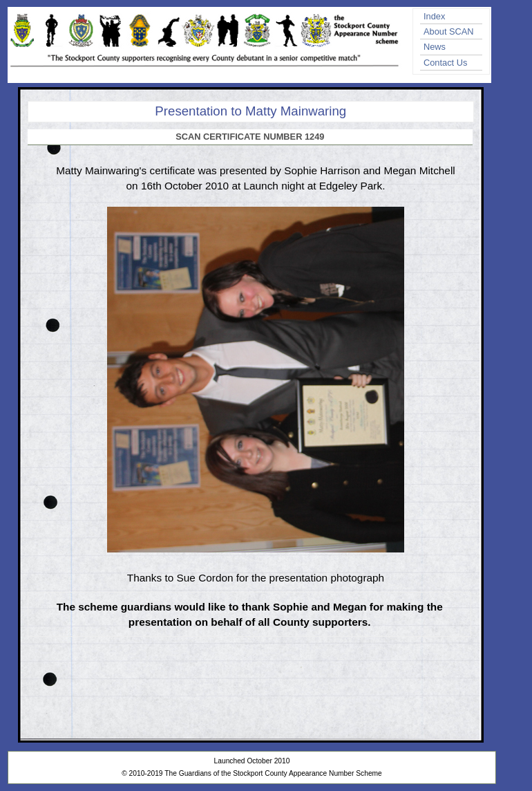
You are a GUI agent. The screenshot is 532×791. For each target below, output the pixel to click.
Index (434, 16)
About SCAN (449, 31)
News (435, 47)
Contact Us (445, 63)
